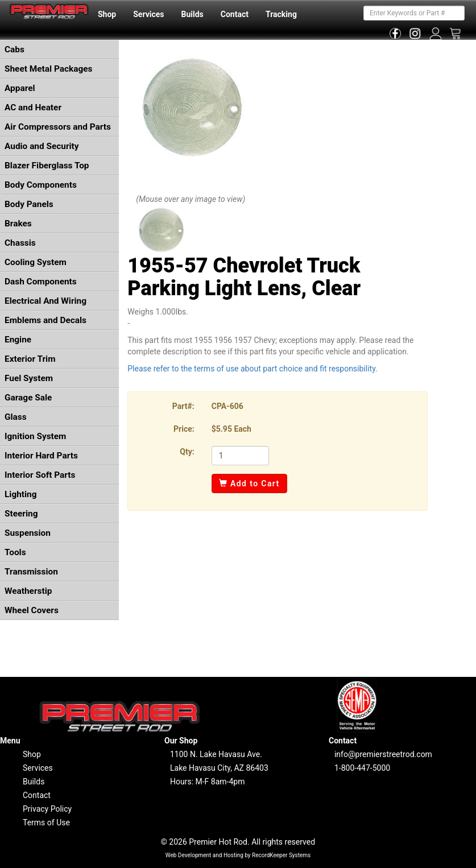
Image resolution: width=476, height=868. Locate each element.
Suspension (28, 533)
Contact (235, 14)
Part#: (183, 406)
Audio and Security (42, 146)
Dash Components (41, 282)
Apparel (20, 88)
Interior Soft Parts (40, 475)
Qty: (187, 452)
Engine (18, 340)
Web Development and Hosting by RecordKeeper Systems (238, 855)
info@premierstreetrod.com (383, 754)
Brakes (18, 224)
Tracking (281, 14)
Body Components (41, 185)
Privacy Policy (47, 809)
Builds (193, 14)
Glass (16, 417)
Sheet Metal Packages (48, 69)
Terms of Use (46, 822)
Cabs (15, 49)
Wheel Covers (32, 610)
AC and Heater (33, 108)
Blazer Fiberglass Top (47, 166)
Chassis (20, 243)
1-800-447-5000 (362, 768)
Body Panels (29, 204)
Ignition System (35, 436)
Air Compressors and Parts (58, 127)
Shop (107, 14)
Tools (15, 552)
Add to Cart (249, 483)
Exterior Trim (30, 359)
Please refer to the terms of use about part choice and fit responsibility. (253, 369)
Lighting (21, 494)
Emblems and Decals (45, 320)
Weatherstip (28, 591)
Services (148, 14)
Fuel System (29, 378)
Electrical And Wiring (45, 301)
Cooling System (36, 262)
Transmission (31, 572)
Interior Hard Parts (41, 456)
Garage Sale (28, 398)
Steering (21, 514)
